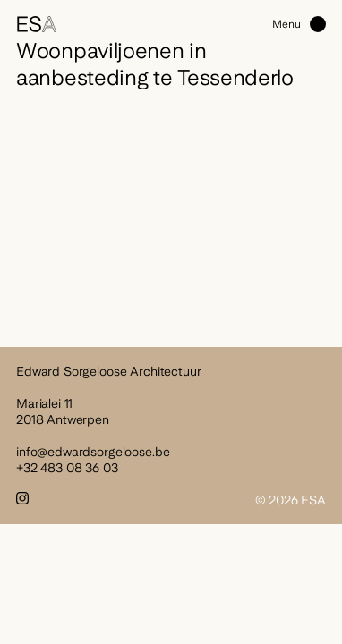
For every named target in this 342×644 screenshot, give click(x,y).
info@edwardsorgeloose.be (93, 452)
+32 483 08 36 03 (67, 468)
